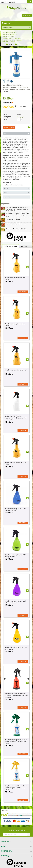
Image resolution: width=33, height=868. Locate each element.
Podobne (24, 246)
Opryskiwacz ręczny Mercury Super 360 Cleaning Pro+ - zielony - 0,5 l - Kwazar (16, 741)
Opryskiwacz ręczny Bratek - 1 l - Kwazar (15, 325)
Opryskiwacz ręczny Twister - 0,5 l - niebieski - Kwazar (16, 509)
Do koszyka (9, 127)
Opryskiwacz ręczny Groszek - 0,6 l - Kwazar (16, 463)
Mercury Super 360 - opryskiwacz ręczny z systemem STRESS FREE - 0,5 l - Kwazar (16, 695)
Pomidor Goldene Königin (13, 219)
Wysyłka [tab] (17, 188)
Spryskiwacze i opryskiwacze (9, 35)
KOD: (5, 114)
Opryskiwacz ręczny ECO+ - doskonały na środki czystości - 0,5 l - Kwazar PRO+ (16, 418)
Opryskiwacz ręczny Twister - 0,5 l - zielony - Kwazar (16, 556)
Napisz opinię (23, 107)
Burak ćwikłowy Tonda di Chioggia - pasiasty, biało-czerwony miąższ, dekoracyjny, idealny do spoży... (18, 215)
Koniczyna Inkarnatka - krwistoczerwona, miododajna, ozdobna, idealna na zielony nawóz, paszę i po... (17, 209)
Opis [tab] (17, 133)
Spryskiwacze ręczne (7, 36)
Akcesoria (14, 33)
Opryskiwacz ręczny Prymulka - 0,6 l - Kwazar (16, 371)
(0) (16, 106)
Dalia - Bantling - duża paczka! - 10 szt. (16, 224)
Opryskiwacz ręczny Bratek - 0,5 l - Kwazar (15, 278)
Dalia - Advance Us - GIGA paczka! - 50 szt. (16, 229)
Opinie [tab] (17, 192)
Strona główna (6, 33)
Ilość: (6, 120)
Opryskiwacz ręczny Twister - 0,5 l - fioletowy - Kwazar (16, 602)
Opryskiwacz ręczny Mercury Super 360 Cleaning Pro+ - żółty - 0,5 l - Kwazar (16, 788)
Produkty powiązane (11, 246)
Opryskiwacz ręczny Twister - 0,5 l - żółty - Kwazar (16, 648)
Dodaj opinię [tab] (17, 197)
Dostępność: (8, 117)
